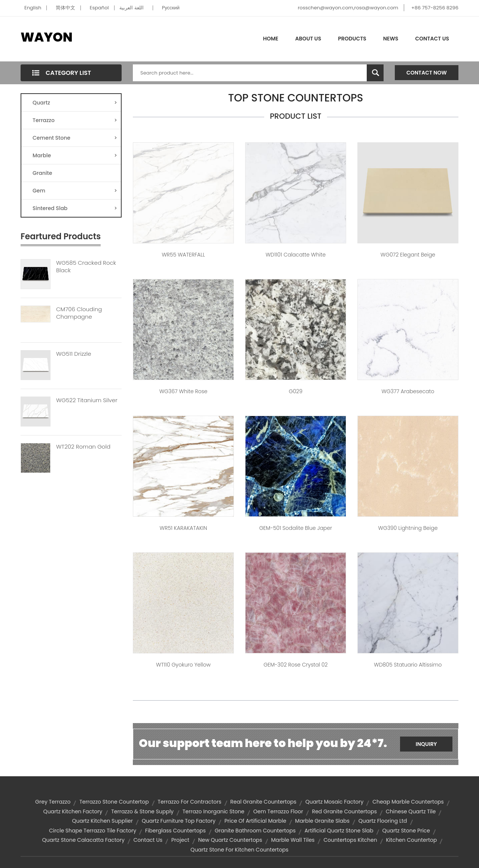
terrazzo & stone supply (142, 811)
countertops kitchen (350, 840)
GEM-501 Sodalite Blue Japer (296, 528)
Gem (75, 191)
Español (99, 8)
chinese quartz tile (411, 811)
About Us (308, 39)
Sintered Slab (75, 208)
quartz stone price (406, 831)
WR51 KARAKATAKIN (184, 528)
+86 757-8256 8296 (435, 8)
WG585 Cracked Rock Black (86, 267)
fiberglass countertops (176, 831)
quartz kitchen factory (73, 811)
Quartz (75, 103)
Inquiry (426, 744)
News (391, 39)
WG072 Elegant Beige (408, 255)
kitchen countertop (411, 840)
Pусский (171, 8)
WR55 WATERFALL (183, 255)
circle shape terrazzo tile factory (93, 831)
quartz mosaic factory (335, 802)
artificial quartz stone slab (339, 831)
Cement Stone (75, 138)
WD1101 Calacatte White (296, 255)
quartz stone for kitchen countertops (239, 850)
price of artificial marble (255, 821)
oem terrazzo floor (278, 811)
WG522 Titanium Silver (87, 400)
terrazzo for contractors (189, 802)
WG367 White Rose (184, 391)
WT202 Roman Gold (83, 447)
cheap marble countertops (408, 802)
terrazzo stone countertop (114, 802)
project (180, 840)
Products (352, 39)
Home (271, 39)
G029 (296, 391)
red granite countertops (344, 811)
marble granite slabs (322, 821)
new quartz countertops (230, 840)
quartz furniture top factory (179, 821)
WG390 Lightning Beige (408, 528)
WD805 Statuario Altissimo (408, 665)
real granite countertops (263, 802)
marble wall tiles (293, 840)
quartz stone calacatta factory (83, 840)
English (33, 8)
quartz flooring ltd (383, 821)
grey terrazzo (53, 802)
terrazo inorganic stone (213, 811)
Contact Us (432, 39)
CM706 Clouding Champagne (79, 313)
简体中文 (65, 8)
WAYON (47, 37)
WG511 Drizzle (74, 354)
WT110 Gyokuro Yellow (183, 665)
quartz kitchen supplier (102, 821)
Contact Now (427, 73)
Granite (42, 173)
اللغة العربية (131, 8)
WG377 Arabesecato (408, 391)
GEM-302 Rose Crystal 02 (295, 665)
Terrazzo (75, 120)
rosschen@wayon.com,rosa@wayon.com (348, 8)
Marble (75, 155)
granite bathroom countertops (255, 831)
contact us (148, 840)
